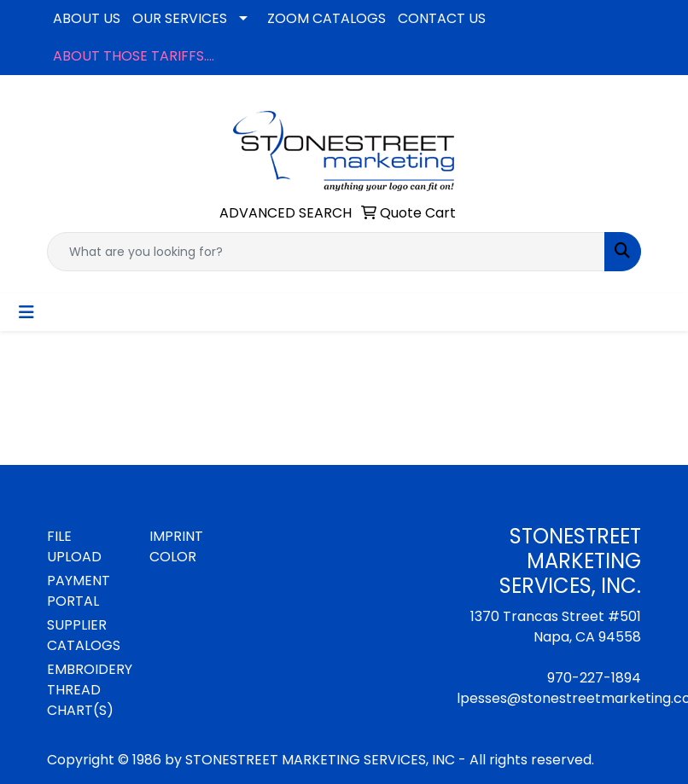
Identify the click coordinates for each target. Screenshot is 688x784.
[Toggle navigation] (26, 312)
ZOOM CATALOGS (327, 18)
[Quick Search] (326, 252)
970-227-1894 (594, 678)
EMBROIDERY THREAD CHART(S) (88, 690)
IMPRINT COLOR (176, 546)
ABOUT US (87, 18)
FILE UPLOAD (74, 546)
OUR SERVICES (180, 18)
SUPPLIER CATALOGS (84, 635)
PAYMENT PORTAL (79, 591)
